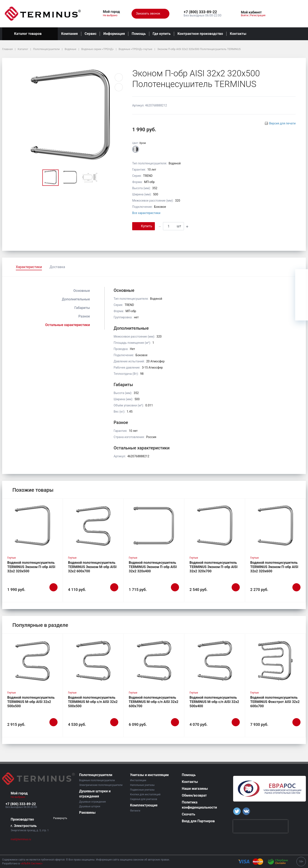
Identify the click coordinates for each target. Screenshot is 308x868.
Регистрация (258, 15)
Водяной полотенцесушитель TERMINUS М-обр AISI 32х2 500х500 (31, 702)
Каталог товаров (30, 34)
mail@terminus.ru (21, 839)
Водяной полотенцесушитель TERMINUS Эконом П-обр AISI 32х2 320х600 (274, 567)
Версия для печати (282, 123)
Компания (70, 34)
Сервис (91, 34)
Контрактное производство (200, 34)
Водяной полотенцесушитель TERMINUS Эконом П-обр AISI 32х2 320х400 (153, 567)
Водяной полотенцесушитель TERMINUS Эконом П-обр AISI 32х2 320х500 (31, 567)
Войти (244, 15)
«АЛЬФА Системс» (32, 864)
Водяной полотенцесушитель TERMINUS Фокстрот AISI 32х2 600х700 (275, 702)
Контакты (238, 34)
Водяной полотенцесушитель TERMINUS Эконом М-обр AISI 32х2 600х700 (92, 567)
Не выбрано (112, 15)
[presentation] (261, 826)
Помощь (139, 34)
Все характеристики (146, 213)
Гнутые (12, 558)
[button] (203, 12)
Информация (114, 34)
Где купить (162, 34)
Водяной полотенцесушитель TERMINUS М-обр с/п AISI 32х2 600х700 (154, 702)
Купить (144, 226)
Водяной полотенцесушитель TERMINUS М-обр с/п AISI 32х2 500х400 (214, 702)
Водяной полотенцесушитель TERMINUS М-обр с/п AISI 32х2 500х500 (93, 702)
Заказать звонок (150, 14)
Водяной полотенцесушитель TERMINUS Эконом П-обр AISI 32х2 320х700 (213, 567)
